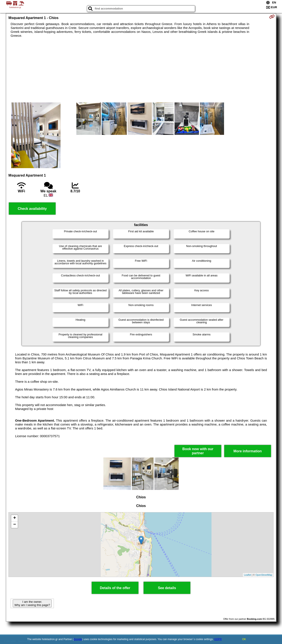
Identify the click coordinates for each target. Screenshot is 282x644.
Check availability (32, 209)
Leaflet (248, 575)
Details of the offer (115, 588)
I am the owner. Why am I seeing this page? (32, 603)
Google (78, 639)
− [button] (15, 525)
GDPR (218, 639)
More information (248, 451)
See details (167, 588)
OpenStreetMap (264, 575)
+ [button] (15, 518)
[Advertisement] (141, 70)
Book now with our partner (198, 451)
